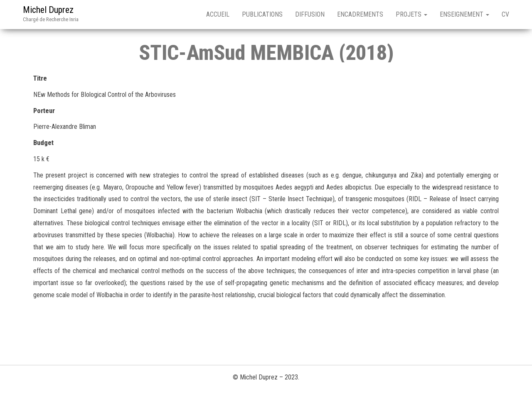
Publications (262, 14)
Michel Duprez (48, 10)
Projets (411, 14)
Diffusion (310, 14)
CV (505, 14)
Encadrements (360, 14)
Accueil (218, 14)
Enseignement (464, 14)
